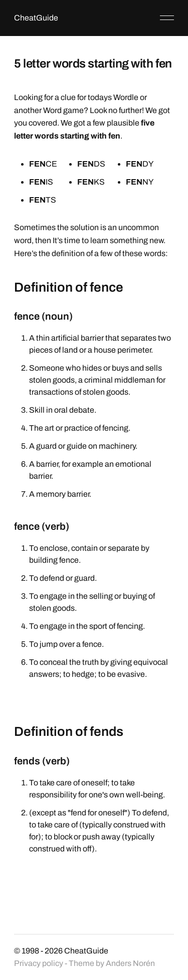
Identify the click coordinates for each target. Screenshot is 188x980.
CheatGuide (36, 18)
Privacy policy (39, 963)
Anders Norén (130, 963)
